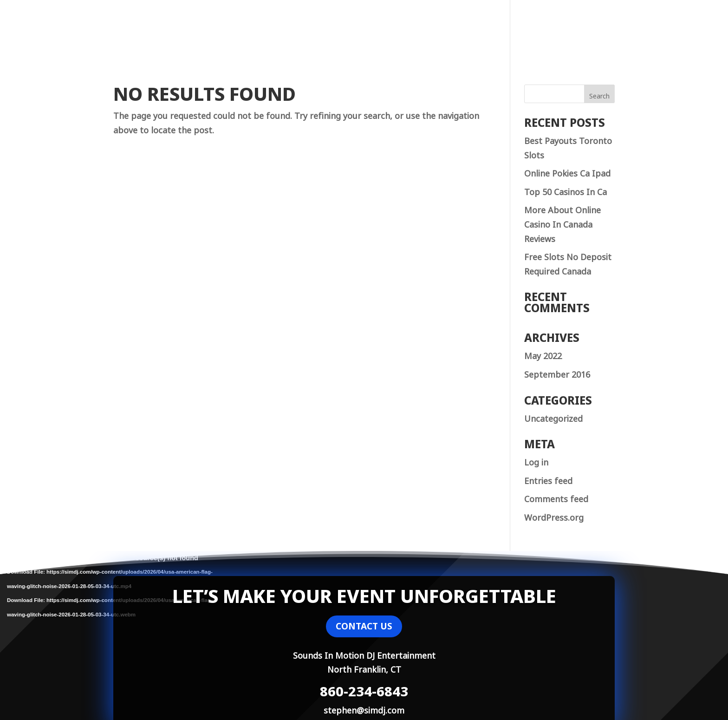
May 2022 (543, 355)
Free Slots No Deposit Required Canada (568, 263)
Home (552, 30)
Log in (536, 461)
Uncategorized (553, 418)
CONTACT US (364, 626)
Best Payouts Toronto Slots (568, 147)
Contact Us (595, 30)
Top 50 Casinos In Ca (565, 191)
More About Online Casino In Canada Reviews (562, 223)
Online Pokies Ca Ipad (567, 172)
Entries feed (548, 480)
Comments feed (556, 498)
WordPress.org (554, 517)
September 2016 (557, 373)
